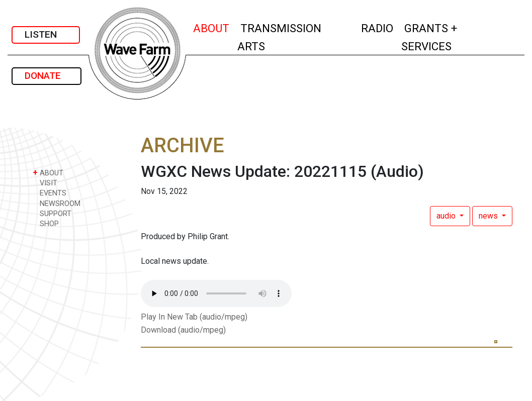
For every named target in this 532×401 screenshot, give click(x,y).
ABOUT (212, 27)
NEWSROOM (57, 203)
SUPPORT (52, 213)
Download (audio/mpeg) (183, 330)
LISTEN (46, 34)
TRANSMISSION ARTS (279, 37)
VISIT (45, 183)
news (489, 216)
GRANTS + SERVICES (449, 37)
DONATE (47, 76)
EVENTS (50, 193)
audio (447, 216)
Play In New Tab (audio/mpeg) (194, 317)
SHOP (46, 223)
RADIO (378, 27)
